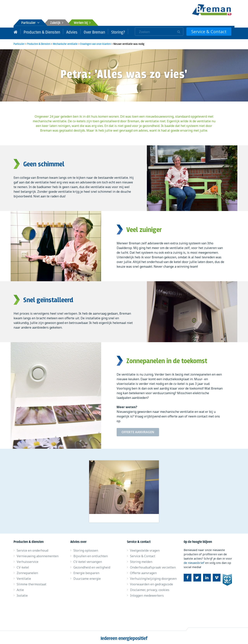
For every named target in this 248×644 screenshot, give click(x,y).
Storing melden (141, 560)
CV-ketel (23, 566)
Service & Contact (213, 31)
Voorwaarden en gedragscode (152, 582)
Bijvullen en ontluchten (91, 554)
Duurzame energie (87, 577)
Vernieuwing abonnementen (38, 554)
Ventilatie (24, 577)
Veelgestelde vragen (145, 549)
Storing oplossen (86, 549)
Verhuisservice (28, 560)
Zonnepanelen (27, 571)
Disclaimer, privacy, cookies (150, 588)
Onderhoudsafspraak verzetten (153, 566)
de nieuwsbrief (194, 561)
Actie (20, 588)
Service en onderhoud (32, 549)
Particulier (30, 23)
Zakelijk (57, 23)
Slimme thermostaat (31, 582)
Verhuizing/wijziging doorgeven (153, 577)
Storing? (107, 31)
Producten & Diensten (39, 31)
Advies (65, 31)
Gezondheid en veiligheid (92, 566)
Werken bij (82, 23)
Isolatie (22, 594)
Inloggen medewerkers (147, 594)
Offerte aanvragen (138, 430)
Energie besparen (86, 571)
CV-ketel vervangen (88, 560)
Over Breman (86, 31)
